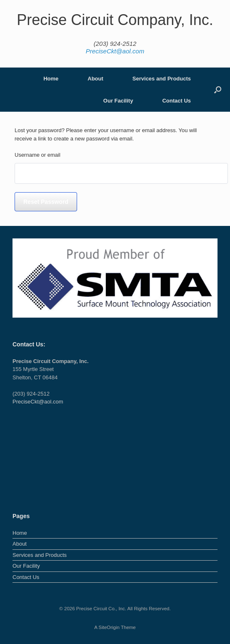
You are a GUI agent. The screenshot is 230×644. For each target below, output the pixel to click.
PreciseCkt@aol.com (115, 51)
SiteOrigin (109, 627)
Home (51, 79)
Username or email (37, 155)
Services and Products (162, 79)
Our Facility (118, 101)
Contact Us (176, 101)
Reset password (46, 202)
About (95, 79)
